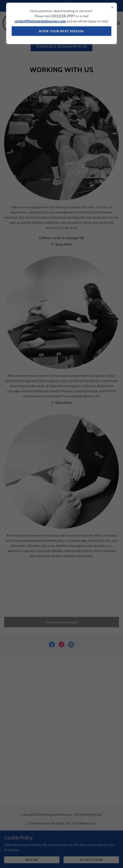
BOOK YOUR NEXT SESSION (61, 31)
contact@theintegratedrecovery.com (40, 21)
